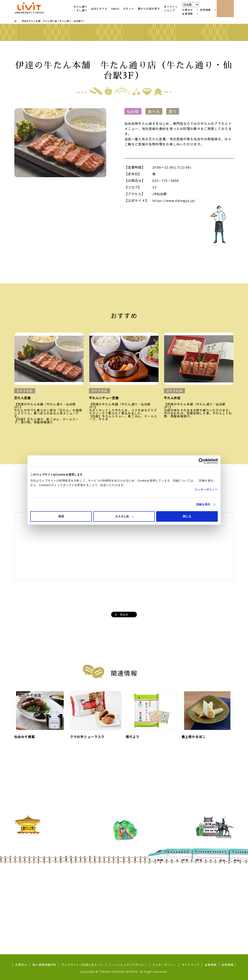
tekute (115, 9)
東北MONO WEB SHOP (151, 891)
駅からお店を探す (149, 9)
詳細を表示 (203, 504)
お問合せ (188, 10)
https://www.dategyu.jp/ (174, 200)
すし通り (25, 885)
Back (124, 614)
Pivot (76, 907)
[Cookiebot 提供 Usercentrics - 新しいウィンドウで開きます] (199, 461)
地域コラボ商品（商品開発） (38, 918)
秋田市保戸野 (145, 885)
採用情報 (205, 10)
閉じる (187, 516)
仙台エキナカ (99, 9)
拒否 (61, 516)
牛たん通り (26, 880)
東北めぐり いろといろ (34, 896)
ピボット (129, 9)
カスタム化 (124, 516)
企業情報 (188, 14)
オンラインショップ (171, 8)
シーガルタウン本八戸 (151, 880)
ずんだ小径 (26, 891)
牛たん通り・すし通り (80, 8)
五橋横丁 (25, 924)
